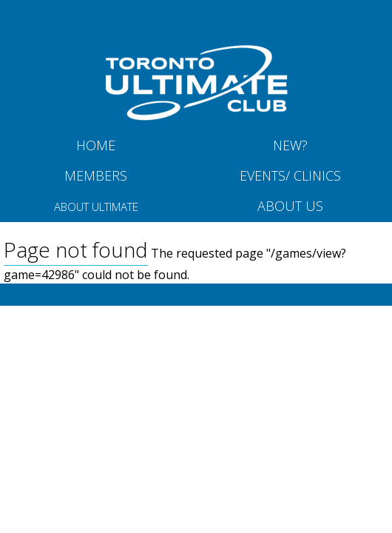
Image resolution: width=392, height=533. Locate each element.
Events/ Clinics (290, 175)
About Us (290, 206)
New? (290, 145)
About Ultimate (96, 207)
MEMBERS (96, 175)
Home (96, 145)
